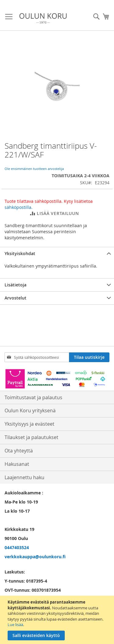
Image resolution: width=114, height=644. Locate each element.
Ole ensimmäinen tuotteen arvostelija (34, 169)
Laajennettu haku (24, 477)
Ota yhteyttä (19, 451)
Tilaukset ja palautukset (31, 437)
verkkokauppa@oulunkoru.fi (35, 557)
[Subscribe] (89, 357)
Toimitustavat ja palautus (33, 397)
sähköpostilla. (19, 207)
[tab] (57, 253)
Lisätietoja (16, 285)
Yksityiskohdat (20, 253)
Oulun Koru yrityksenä (30, 410)
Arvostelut (16, 298)
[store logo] (43, 18)
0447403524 (17, 547)
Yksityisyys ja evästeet (29, 424)
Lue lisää (15, 625)
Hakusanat (17, 464)
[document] (58, 620)
